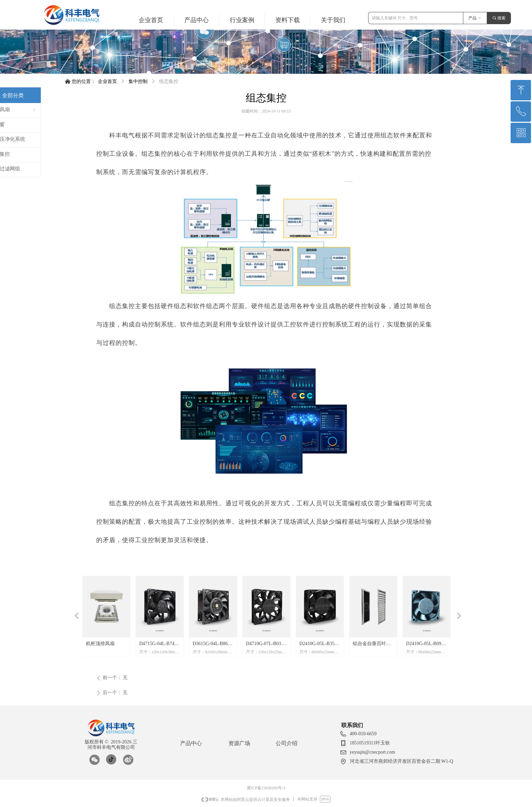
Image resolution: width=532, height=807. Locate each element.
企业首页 (107, 81)
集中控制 (138, 81)
